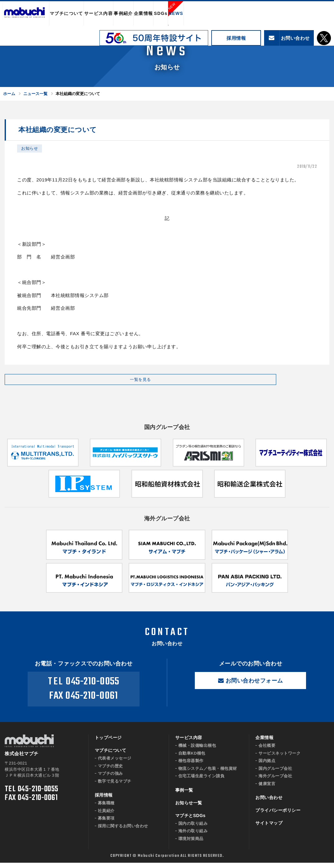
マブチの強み (110, 779)
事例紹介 (123, 13)
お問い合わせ (269, 803)
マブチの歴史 (110, 771)
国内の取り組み (193, 829)
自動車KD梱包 (192, 758)
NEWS (176, 13)
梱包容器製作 (191, 766)
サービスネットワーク (279, 758)
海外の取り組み (193, 836)
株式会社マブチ (25, 14)
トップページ (108, 743)
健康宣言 (267, 789)
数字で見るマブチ (115, 786)
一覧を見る (54, 382)
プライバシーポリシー (278, 816)
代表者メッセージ (115, 764)
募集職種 (106, 809)
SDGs (161, 13)
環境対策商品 (191, 844)
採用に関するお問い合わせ (123, 831)
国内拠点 (267, 766)
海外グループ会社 (275, 781)
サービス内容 (98, 13)
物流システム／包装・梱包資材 (208, 774)
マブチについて (66, 13)
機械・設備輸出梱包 (197, 751)
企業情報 (144, 13)
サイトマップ (269, 829)
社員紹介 (106, 816)
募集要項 (106, 824)
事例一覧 (184, 795)
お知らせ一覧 (189, 808)
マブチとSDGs (190, 821)
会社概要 (267, 751)
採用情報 (236, 38)
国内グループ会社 (275, 774)
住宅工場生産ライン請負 (201, 781)
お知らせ (30, 148)
